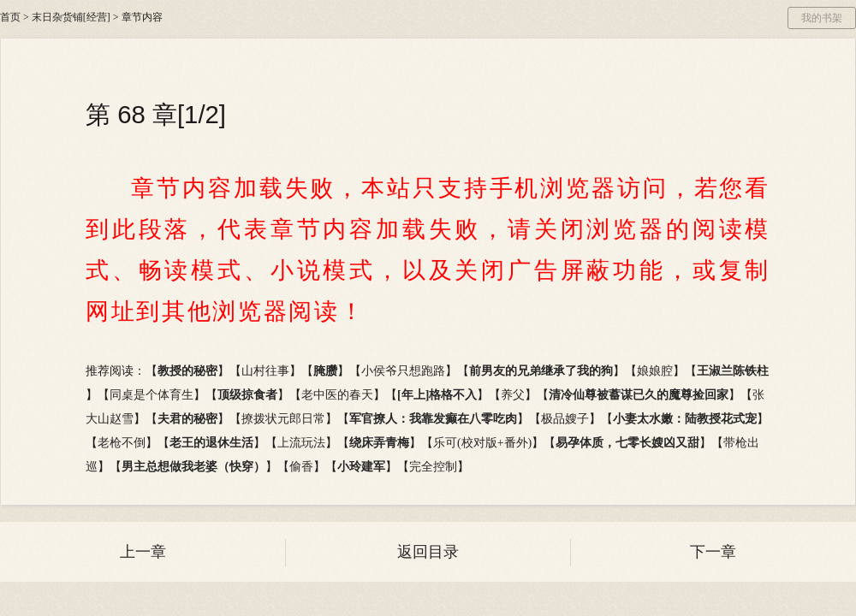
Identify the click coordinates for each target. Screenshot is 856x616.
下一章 (713, 552)
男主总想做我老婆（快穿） (193, 467)
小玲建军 (361, 467)
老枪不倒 (122, 443)
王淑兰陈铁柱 (733, 371)
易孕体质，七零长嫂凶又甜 (627, 443)
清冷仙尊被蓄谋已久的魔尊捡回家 (639, 395)
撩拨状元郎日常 (283, 419)
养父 (513, 395)
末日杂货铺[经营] (71, 17)
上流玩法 (301, 443)
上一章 (143, 552)
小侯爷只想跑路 (403, 371)
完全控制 (433, 467)
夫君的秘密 (187, 419)
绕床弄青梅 (379, 443)
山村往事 (265, 371)
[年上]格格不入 (437, 395)
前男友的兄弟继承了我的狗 (541, 371)
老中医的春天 (337, 395)
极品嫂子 (565, 419)
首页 (10, 17)
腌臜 (325, 371)
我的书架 (822, 18)
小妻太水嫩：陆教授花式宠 (685, 419)
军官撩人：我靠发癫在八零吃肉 (433, 419)
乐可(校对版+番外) (482, 443)
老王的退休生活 (211, 443)
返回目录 (428, 552)
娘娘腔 (655, 371)
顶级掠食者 (247, 395)
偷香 (301, 467)
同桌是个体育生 (152, 395)
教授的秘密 (187, 371)
